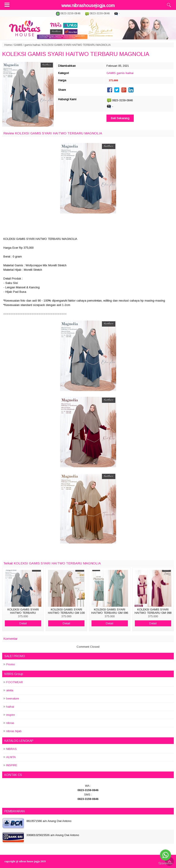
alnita (10, 690)
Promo (11, 664)
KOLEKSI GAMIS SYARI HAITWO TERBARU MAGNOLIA (76, 54)
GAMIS (18, 45)
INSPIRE (12, 765)
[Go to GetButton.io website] (165, 863)
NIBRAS (11, 749)
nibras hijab (14, 731)
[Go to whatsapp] (165, 855)
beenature (13, 698)
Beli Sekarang (120, 118)
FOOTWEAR (15, 682)
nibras (10, 723)
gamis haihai (32, 45)
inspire (10, 715)
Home (8, 45)
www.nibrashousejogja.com (88, 6)
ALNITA (11, 757)
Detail (23, 623)
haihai (10, 707)
